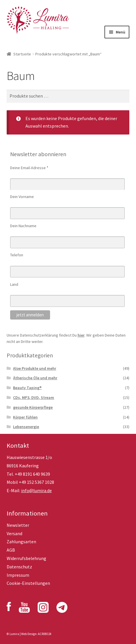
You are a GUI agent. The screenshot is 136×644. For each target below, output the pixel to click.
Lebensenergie (26, 427)
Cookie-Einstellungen (28, 583)
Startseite (22, 54)
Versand (14, 533)
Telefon (17, 255)
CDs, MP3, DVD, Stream (34, 397)
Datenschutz (19, 567)
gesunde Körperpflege (33, 407)
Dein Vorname (22, 197)
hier (81, 335)
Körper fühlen (25, 417)
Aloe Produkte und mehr (35, 368)
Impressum (18, 575)
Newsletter (18, 525)
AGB (11, 550)
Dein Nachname (23, 226)
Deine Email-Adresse (29, 168)
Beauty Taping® (27, 388)
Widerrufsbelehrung (26, 558)
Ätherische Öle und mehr (35, 378)
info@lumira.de (36, 490)
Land (14, 284)
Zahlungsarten (21, 542)
